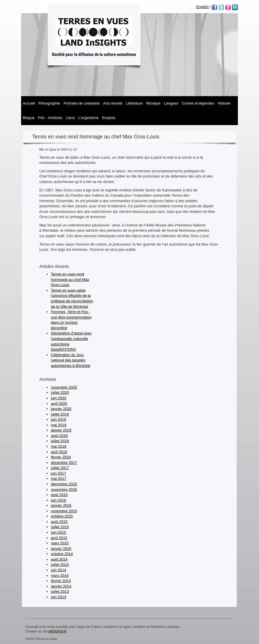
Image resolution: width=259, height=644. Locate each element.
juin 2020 (59, 398)
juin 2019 (59, 419)
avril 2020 (59, 404)
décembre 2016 (64, 484)
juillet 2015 (60, 527)
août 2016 (59, 495)
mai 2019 (59, 425)
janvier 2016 (61, 505)
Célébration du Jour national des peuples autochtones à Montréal (71, 360)
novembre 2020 (64, 387)
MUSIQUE (153, 103)
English (202, 7)
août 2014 (59, 559)
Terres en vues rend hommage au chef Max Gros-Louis (70, 279)
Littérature (135, 103)
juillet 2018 (60, 441)
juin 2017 (59, 473)
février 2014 (61, 581)
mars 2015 (60, 543)
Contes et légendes (198, 103)
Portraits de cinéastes (82, 103)
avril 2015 (59, 538)
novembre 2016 (64, 490)
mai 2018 (59, 446)
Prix (41, 118)
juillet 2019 (60, 414)
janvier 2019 (61, 430)
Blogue (29, 118)
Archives (55, 118)
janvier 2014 (61, 586)
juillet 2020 (60, 393)
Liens (70, 118)
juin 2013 (59, 597)
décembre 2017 (64, 463)
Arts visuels (113, 103)
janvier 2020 (61, 409)
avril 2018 (59, 452)
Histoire (224, 103)
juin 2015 (59, 532)
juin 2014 (59, 570)
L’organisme (88, 118)
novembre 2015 (64, 511)
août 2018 (59, 436)
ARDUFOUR (58, 631)
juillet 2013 (60, 591)
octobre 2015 (62, 516)
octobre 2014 (62, 554)
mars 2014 (60, 576)
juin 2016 (59, 500)
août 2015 (59, 522)
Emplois (109, 118)
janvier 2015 (61, 549)
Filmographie (49, 103)
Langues (171, 103)
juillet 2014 (60, 565)
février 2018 (61, 457)
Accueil (29, 103)
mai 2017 (59, 479)
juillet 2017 (60, 468)
